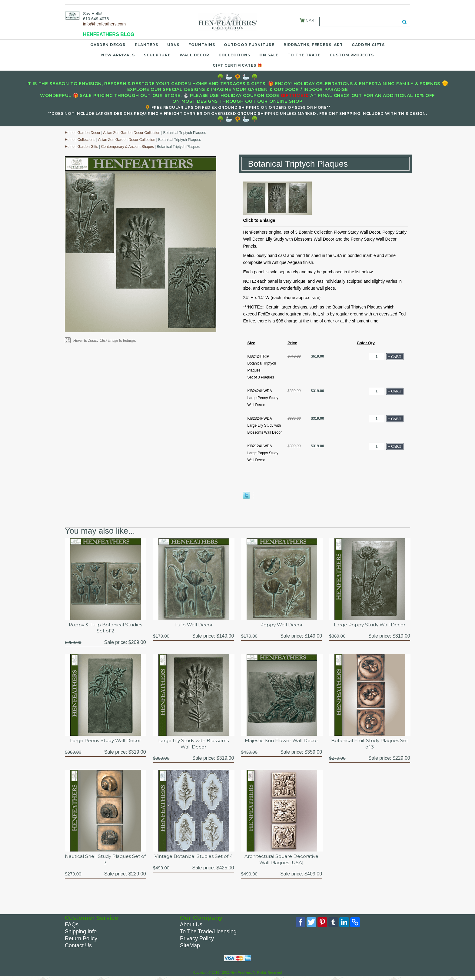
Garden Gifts (368, 45)
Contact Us (78, 948)
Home (70, 133)
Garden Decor (108, 45)
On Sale (269, 55)
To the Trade (304, 55)
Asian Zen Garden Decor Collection (132, 133)
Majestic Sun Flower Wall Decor (281, 742)
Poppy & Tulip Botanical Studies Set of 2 (105, 628)
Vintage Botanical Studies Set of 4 (194, 862)
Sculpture (157, 55)
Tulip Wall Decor (193, 625)
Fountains (202, 45)
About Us (191, 927)
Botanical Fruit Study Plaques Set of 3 (370, 745)
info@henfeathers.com (104, 24)
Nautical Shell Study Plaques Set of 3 (105, 862)
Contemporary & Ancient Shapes (128, 147)
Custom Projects (352, 55)
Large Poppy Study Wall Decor (370, 625)
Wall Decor (194, 55)
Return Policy (81, 941)
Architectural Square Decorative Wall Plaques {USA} (282, 862)
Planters (146, 45)
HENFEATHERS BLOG (109, 34)
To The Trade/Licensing (208, 934)
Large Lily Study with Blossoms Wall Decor (194, 745)
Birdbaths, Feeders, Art (313, 45)
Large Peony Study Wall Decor (105, 742)
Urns (173, 45)
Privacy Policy (197, 941)
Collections (234, 55)
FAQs (72, 927)
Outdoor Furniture (249, 45)
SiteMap (190, 948)
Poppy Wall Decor (281, 625)
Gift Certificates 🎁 (237, 65)
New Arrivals (118, 55)
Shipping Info (81, 934)
